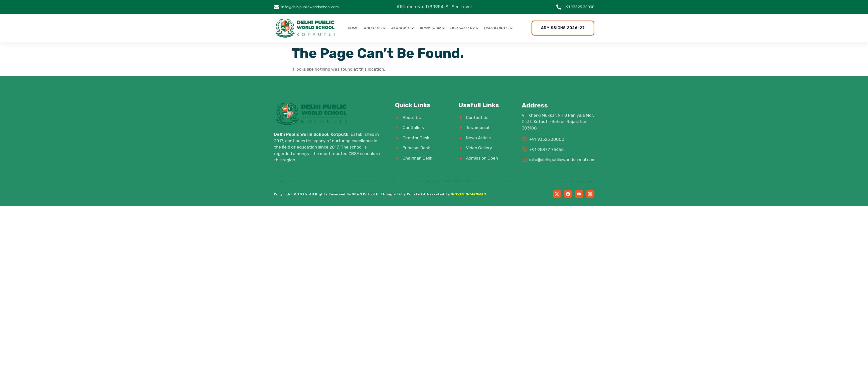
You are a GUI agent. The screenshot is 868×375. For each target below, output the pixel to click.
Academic (400, 28)
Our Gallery (462, 28)
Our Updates (496, 28)
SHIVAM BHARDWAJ (468, 194)
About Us (373, 28)
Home (353, 28)
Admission (430, 28)
